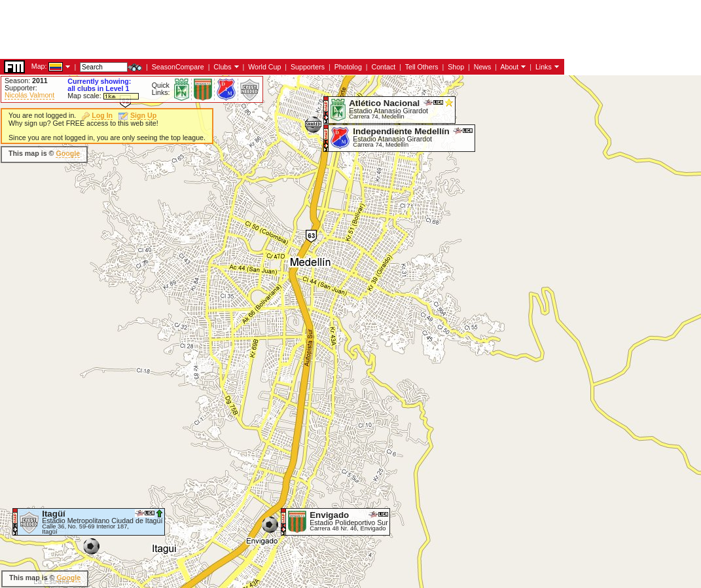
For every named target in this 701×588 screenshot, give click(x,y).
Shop (456, 67)
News (483, 67)
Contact (383, 67)
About (509, 67)
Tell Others (422, 67)
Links (544, 67)
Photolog (348, 67)
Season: (26, 81)
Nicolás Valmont (29, 95)
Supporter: (21, 88)
